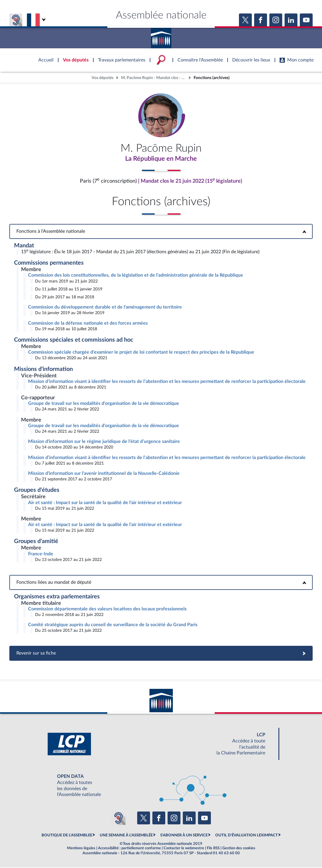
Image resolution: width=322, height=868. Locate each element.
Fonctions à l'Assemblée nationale (161, 232)
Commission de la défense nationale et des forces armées (88, 324)
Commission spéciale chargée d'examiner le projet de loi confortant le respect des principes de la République (141, 353)
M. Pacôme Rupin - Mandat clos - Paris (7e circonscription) (154, 78)
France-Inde (41, 554)
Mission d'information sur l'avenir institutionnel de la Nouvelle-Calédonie (104, 474)
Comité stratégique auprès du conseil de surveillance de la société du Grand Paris (113, 625)
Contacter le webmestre (184, 849)
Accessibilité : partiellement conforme (129, 849)
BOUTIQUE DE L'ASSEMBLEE (67, 836)
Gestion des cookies (239, 849)
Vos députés (103, 78)
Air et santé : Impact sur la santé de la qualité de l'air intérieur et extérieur (105, 503)
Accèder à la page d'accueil (161, 36)
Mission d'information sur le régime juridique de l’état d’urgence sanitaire (104, 442)
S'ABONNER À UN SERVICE (184, 836)
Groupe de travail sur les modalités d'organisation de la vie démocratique (104, 404)
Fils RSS (213, 849)
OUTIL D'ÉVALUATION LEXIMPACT (247, 836)
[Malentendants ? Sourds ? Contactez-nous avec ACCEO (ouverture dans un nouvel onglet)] (118, 819)
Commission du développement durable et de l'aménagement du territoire (105, 308)
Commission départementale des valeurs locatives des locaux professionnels (107, 610)
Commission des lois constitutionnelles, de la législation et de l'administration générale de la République (136, 276)
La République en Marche (161, 159)
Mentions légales (81, 849)
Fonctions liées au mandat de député (161, 583)
